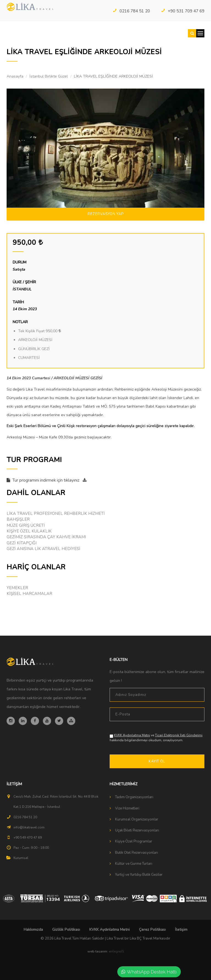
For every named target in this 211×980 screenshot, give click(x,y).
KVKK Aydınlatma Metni (132, 735)
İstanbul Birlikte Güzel (49, 76)
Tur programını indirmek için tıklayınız (47, 480)
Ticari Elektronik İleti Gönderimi (179, 735)
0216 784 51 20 (131, 11)
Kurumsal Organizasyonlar (137, 819)
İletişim (181, 930)
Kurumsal (21, 858)
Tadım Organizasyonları (134, 797)
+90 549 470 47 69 (28, 838)
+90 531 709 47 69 (183, 11)
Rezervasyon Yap (106, 214)
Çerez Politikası (152, 930)
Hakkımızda (33, 930)
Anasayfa (15, 76)
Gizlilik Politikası (66, 930)
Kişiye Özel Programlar (134, 841)
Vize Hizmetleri (127, 808)
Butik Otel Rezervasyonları (137, 853)
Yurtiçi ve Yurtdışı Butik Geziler (139, 875)
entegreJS (116, 951)
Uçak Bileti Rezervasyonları (137, 830)
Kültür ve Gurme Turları (134, 864)
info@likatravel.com (29, 827)
